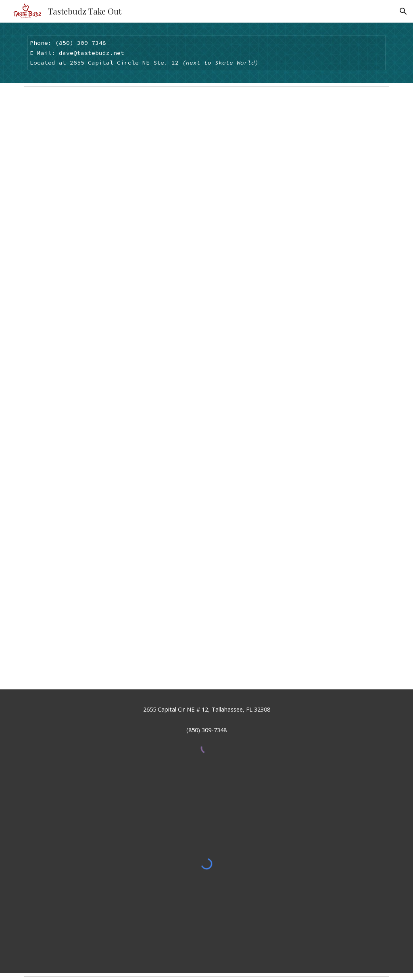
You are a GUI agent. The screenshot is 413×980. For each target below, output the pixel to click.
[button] (403, 11)
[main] (207, 53)
